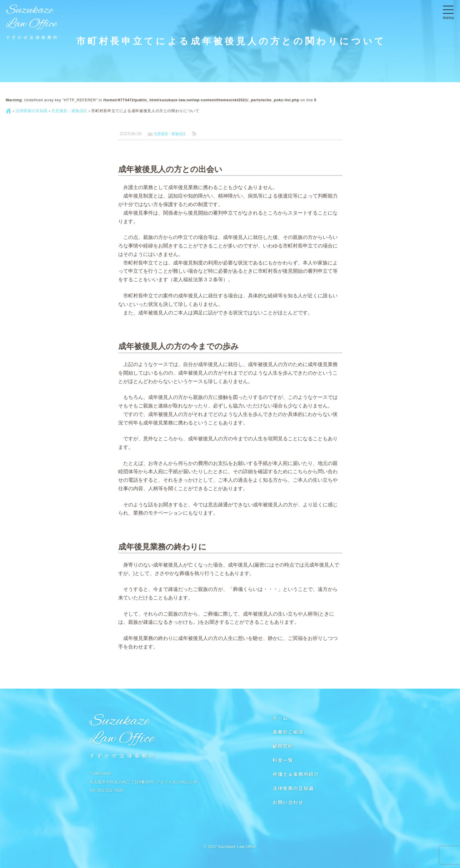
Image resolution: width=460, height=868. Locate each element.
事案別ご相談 (288, 732)
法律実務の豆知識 (32, 111)
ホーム (280, 718)
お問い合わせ (288, 802)
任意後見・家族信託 (69, 111)
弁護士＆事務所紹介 (296, 774)
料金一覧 (283, 760)
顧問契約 (283, 746)
